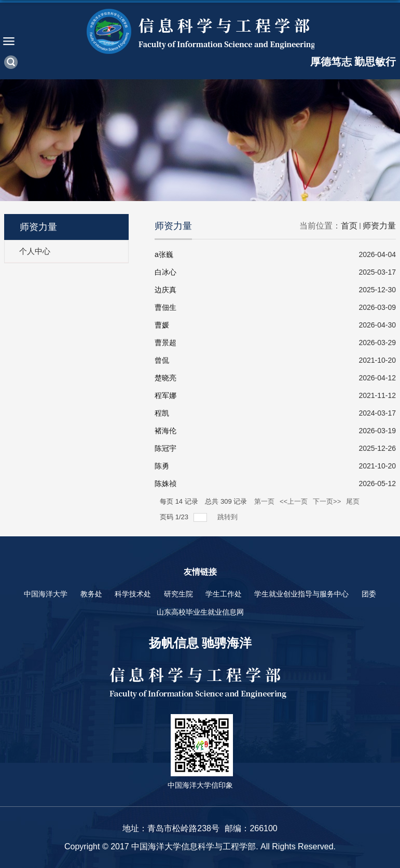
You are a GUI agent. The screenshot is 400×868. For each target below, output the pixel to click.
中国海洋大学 (46, 594)
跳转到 (229, 517)
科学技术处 (133, 594)
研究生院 (178, 594)
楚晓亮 (165, 378)
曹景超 (165, 343)
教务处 (91, 594)
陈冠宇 (165, 448)
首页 (349, 226)
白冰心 (165, 272)
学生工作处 (224, 594)
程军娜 (165, 395)
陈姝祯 (165, 483)
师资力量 (379, 226)
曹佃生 (165, 307)
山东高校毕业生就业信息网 (200, 612)
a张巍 (164, 254)
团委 (369, 594)
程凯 (162, 413)
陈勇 (162, 466)
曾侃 (162, 360)
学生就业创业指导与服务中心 (301, 594)
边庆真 (165, 290)
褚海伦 (165, 431)
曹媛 (162, 325)
